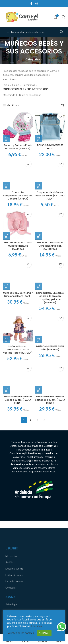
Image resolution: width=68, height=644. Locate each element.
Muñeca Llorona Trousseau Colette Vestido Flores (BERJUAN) (18, 322)
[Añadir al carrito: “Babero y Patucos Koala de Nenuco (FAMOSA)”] (6, 139)
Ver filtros (13, 105)
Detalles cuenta (14, 521)
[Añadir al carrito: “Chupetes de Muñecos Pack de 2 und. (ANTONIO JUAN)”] (39, 162)
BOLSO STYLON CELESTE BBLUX (50, 147)
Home (16, 85)
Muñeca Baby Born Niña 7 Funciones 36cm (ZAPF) (18, 270)
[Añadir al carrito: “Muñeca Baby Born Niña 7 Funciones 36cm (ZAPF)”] (6, 262)
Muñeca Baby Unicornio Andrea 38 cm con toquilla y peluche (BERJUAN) (50, 271)
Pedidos (10, 514)
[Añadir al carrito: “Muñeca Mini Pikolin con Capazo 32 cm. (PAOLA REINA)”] (6, 339)
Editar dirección (14, 527)
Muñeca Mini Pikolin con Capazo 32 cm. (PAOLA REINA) (18, 348)
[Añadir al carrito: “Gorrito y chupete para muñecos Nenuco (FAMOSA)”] (6, 236)
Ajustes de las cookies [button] (21, 633)
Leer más (37, 626)
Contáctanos (13, 569)
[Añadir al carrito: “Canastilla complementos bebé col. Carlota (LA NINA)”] (6, 186)
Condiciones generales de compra (25, 562)
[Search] (63, 17)
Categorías (33, 59)
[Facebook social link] (31, 3)
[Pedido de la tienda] (63, 105)
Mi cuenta (11, 508)
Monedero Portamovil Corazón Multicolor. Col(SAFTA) (50, 225)
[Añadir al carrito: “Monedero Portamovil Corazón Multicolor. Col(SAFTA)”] (39, 215)
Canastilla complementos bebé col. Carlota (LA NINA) (18, 195)
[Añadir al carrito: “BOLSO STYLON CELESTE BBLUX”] (39, 139)
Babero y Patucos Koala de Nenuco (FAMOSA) (18, 147)
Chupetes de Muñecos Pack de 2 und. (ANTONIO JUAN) (50, 171)
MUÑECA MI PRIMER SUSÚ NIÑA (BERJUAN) (50, 297)
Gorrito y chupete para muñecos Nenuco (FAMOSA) (18, 246)
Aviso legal (11, 556)
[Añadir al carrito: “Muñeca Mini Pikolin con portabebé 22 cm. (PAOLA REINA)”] (39, 342)
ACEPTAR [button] (44, 633)
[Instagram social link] (36, 3)
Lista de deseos (14, 533)
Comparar (11, 539)
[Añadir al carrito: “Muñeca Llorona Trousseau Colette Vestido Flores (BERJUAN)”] (6, 313)
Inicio (6, 85)
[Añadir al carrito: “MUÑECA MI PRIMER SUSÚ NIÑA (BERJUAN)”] (39, 288)
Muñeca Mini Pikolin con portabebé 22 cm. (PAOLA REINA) (50, 352)
